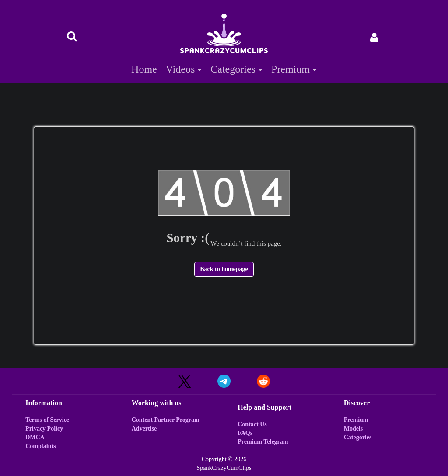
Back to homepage (224, 269)
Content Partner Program (166, 420)
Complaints (40, 446)
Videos (184, 69)
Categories (236, 69)
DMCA (35, 437)
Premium (294, 69)
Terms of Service (47, 420)
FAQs (245, 433)
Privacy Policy (44, 429)
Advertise (144, 429)
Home (144, 69)
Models (353, 429)
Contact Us (252, 424)
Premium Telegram (263, 442)
